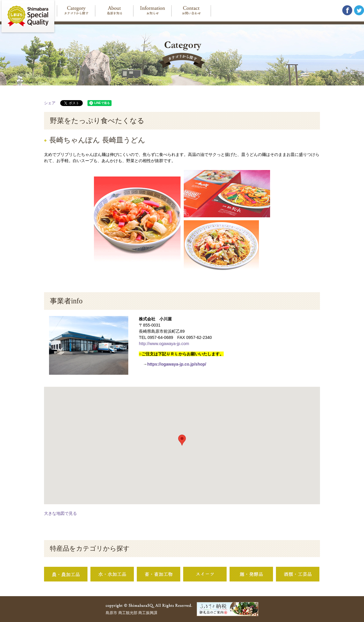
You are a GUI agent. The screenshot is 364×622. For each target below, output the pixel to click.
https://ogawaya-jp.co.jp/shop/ (177, 364)
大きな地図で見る (60, 513)
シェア (50, 103)
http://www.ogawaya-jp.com (164, 344)
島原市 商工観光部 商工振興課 (132, 613)
